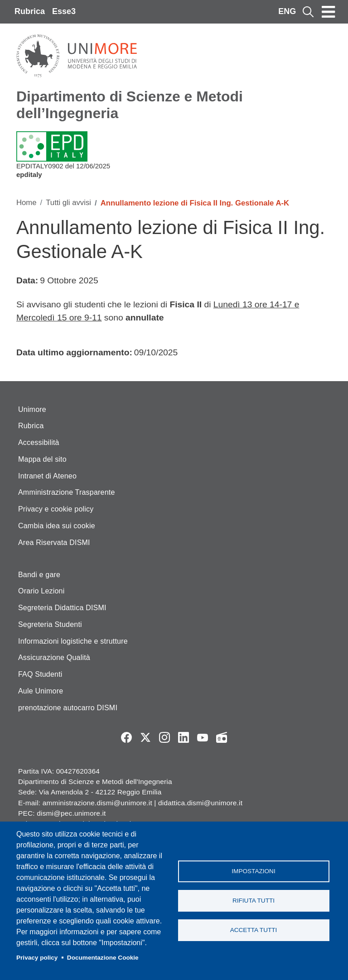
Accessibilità (39, 442)
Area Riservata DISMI (54, 543)
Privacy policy (37, 958)
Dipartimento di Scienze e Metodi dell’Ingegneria (130, 105)
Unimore (32, 409)
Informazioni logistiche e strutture (73, 641)
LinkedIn (184, 737)
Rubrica (30, 11)
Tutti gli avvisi (68, 203)
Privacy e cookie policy (56, 509)
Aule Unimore (41, 691)
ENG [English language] (287, 11)
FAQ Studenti (40, 674)
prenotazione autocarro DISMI (68, 708)
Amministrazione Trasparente (67, 492)
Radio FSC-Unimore (222, 737)
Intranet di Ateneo (47, 476)
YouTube (203, 737)
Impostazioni (253, 871)
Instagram (164, 737)
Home (27, 203)
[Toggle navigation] (329, 12)
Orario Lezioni (41, 591)
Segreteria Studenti (50, 624)
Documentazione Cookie (103, 958)
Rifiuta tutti (254, 901)
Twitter (145, 737)
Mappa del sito (42, 459)
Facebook (126, 737)
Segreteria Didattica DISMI (62, 608)
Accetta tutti (254, 930)
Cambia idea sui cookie (57, 526)
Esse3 (64, 11)
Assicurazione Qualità (54, 657)
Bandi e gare (39, 575)
